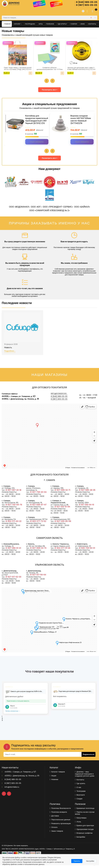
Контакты (92, 24)
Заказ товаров (56, 834)
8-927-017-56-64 (38, 577)
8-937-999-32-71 (62, 493)
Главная (7, 24)
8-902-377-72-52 (38, 524)
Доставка (54, 818)
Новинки (54, 782)
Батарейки (80, 840)
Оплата (54, 830)
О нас (78, 790)
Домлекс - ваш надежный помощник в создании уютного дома (85, 776)
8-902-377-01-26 (62, 551)
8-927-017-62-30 (13, 580)
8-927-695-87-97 (38, 507)
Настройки (90, 861)
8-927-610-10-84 (62, 509)
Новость (8, 350)
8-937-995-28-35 (87, 493)
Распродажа (29, 24)
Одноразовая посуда (84, 832)
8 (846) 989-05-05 (86, 2)
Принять (77, 861)
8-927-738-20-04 (38, 495)
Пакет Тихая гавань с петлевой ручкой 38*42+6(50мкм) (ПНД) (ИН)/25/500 (18, 69)
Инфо (82, 24)
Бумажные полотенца (85, 811)
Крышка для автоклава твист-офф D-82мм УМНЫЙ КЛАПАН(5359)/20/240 (81, 69)
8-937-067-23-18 (13, 493)
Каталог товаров (57, 774)
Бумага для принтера (84, 828)
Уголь (78, 824)
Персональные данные (60, 822)
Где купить (80, 786)
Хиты (40, 24)
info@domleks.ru (59, 396)
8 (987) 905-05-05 (86, 5)
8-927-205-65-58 (63, 524)
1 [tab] (2, 719)
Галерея (73, 24)
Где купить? (62, 24)
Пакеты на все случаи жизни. (85, 816)
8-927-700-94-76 (14, 507)
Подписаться (88, 757)
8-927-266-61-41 (13, 551)
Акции (53, 778)
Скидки (79, 801)
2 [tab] (2, 721)
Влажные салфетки (84, 836)
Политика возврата (58, 815)
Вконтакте (80, 798)
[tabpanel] (26, 701)
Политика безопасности (60, 811)
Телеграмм (80, 794)
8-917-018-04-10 (87, 507)
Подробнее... (10, 354)
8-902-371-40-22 (14, 524)
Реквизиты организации (60, 826)
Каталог (17, 24)
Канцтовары (81, 820)
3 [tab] (2, 723)
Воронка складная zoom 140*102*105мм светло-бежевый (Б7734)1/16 (82, 120)
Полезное (50, 24)
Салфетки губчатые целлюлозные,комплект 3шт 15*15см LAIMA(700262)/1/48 (49, 69)
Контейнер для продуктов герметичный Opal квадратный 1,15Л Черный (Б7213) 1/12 (36, 121)
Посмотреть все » (49, 90)
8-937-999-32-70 (38, 551)
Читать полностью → (13, 714)
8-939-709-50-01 (87, 551)
